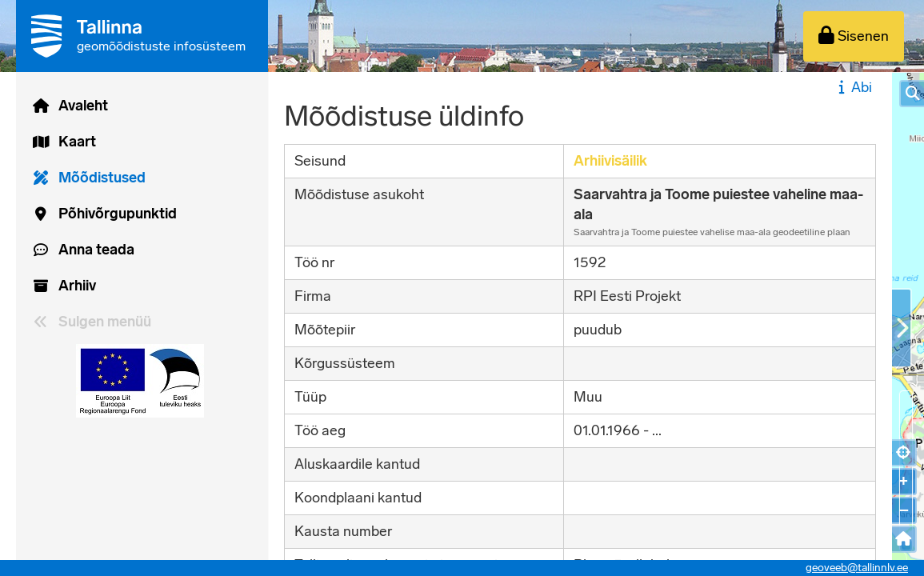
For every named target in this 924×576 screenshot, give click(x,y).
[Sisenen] (854, 36)
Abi (853, 87)
